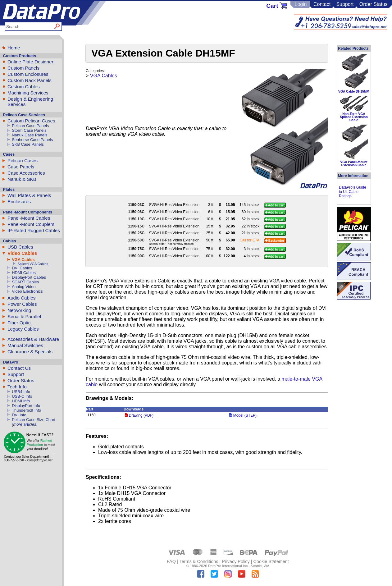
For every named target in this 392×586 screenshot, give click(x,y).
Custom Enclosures (28, 74)
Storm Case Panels (29, 130)
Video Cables (22, 253)
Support (345, 4)
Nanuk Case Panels (30, 135)
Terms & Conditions (199, 561)
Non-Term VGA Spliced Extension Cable (354, 117)
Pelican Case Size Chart (34, 420)
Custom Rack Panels (30, 80)
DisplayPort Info (26, 406)
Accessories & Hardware (33, 339)
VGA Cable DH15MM (354, 92)
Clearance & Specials (30, 352)
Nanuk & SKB (22, 179)
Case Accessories (26, 173)
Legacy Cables (23, 329)
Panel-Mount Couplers (31, 224)
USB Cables (20, 247)
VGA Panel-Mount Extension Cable (354, 164)
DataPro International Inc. (228, 566)
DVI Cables (22, 268)
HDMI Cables (24, 273)
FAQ (171, 561)
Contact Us (19, 368)
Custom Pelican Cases (31, 121)
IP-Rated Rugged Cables (34, 230)
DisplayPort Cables (29, 277)
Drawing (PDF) (139, 415)
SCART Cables (25, 282)
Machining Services (28, 93)
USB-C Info (22, 396)
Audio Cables (21, 298)
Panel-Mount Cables (29, 218)
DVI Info (19, 415)
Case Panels (21, 167)
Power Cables (22, 304)
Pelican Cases (23, 160)
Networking (19, 310)
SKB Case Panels (28, 144)
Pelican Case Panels (30, 126)
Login (301, 4)
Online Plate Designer (30, 62)
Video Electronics (27, 291)
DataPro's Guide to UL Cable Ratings (353, 192)
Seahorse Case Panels (32, 140)
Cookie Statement (271, 561)
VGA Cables (23, 260)
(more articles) (25, 424)
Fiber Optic (19, 323)
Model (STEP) (243, 415)
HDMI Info (21, 401)
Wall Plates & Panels (29, 195)
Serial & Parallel (24, 316)
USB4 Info (21, 392)
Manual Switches (25, 345)
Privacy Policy (236, 561)
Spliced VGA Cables (33, 264)
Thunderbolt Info (26, 410)
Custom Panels (23, 68)
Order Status (374, 4)
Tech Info (17, 387)
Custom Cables (24, 87)
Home (14, 48)
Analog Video (24, 287)
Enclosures (19, 201)
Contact (322, 4)
